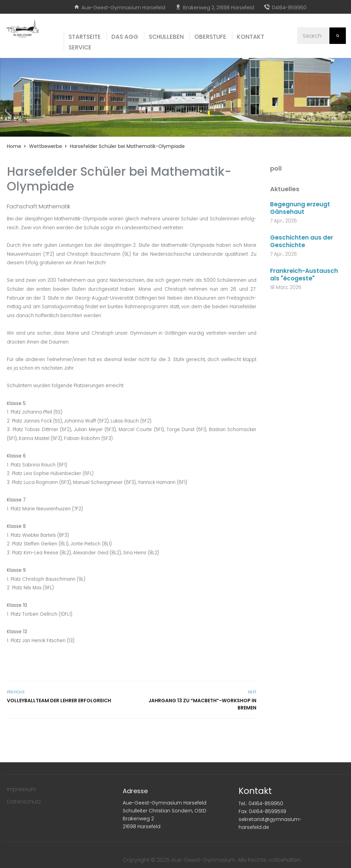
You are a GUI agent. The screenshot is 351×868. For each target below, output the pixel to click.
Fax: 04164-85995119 (262, 811)
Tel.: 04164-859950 (261, 803)
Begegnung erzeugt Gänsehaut (300, 208)
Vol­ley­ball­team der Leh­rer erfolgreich (59, 701)
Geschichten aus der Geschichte (302, 241)
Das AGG (125, 37)
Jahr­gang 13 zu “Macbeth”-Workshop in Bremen (202, 704)
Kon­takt (251, 37)
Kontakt (255, 791)
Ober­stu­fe (210, 37)
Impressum (21, 789)
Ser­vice (80, 47)
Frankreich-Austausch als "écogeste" (304, 275)
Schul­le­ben (166, 37)
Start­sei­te (85, 37)
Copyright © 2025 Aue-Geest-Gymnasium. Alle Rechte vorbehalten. (212, 860)
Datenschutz (24, 802)
